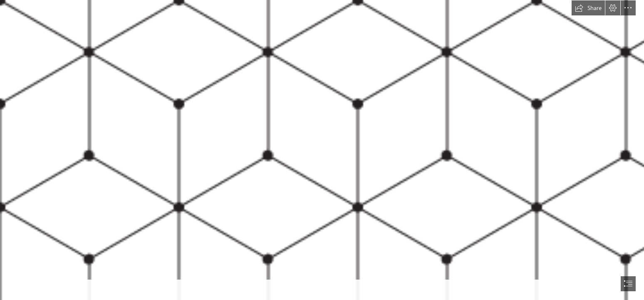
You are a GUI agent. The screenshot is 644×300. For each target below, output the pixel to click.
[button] (588, 8)
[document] (322, 150)
